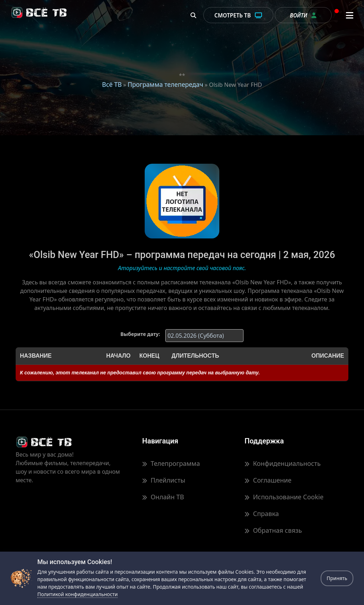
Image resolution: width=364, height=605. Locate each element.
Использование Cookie (284, 497)
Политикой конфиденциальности (77, 594)
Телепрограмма (171, 463)
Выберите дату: (140, 334)
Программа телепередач (165, 84)
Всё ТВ (112, 84)
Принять (337, 578)
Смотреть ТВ (238, 15)
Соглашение (268, 480)
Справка (262, 514)
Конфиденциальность (283, 463)
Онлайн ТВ (163, 497)
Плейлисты (164, 480)
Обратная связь (273, 530)
